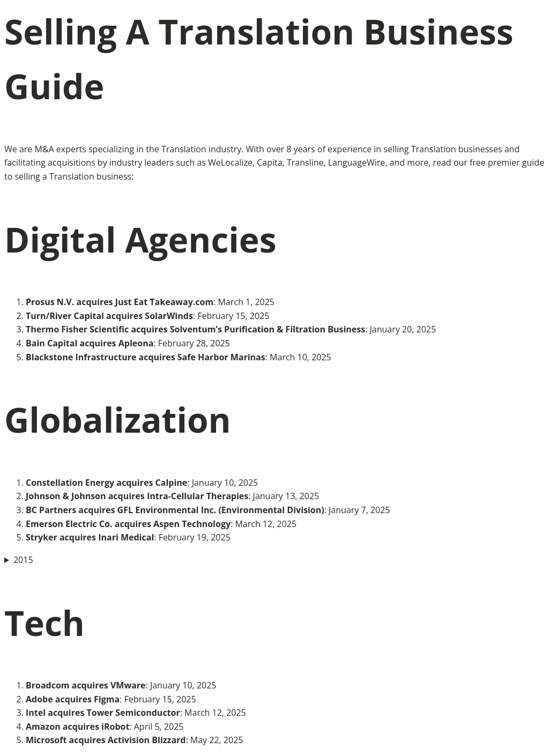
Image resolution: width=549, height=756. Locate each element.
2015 (23, 560)
